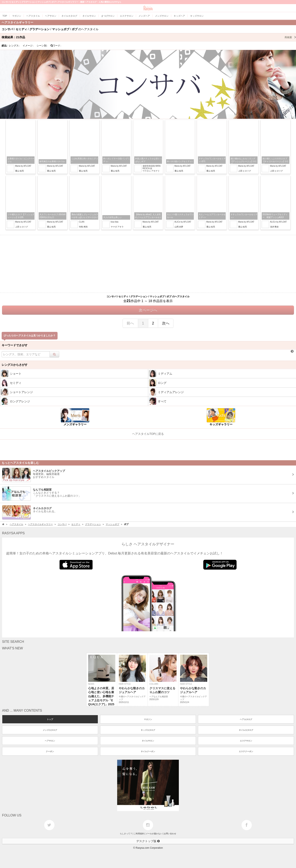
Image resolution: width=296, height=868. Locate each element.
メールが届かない (154, 834)
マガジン (148, 719)
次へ (166, 323)
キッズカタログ (148, 730)
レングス (14, 46)
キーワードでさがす (15, 345)
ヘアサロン (50, 741)
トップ (50, 719)
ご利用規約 (139, 834)
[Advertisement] (148, 264)
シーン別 (42, 46)
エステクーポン (246, 751)
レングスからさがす (15, 365)
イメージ (28, 46)
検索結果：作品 (149, 37)
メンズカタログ (50, 730)
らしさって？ (126, 834)
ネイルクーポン (148, 751)
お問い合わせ (170, 834)
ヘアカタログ (246, 719)
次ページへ (148, 310)
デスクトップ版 (148, 841)
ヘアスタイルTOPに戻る (148, 434)
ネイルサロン (148, 741)
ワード (56, 46)
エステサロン (246, 741)
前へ (130, 323)
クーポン (50, 751)
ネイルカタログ (246, 730)
